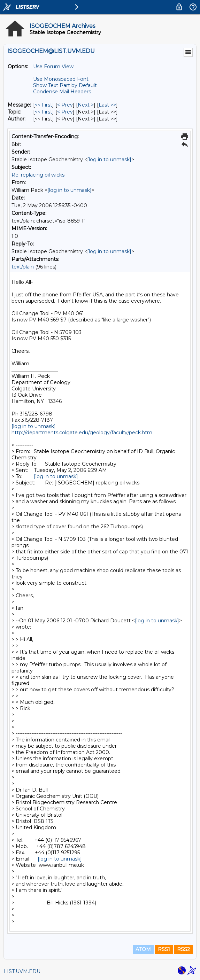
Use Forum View (53, 67)
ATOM (143, 949)
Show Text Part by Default (65, 85)
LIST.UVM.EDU (22, 971)
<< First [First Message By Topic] (44, 112)
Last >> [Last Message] (107, 105)
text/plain (23, 267)
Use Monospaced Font (61, 79)
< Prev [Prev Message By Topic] (65, 112)
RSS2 (183, 949)
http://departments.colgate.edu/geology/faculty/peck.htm (82, 433)
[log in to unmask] (109, 160)
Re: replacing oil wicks (38, 175)
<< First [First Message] (44, 105)
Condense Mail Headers (62, 92)
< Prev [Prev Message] (65, 105)
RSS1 (164, 949)
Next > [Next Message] (86, 105)
